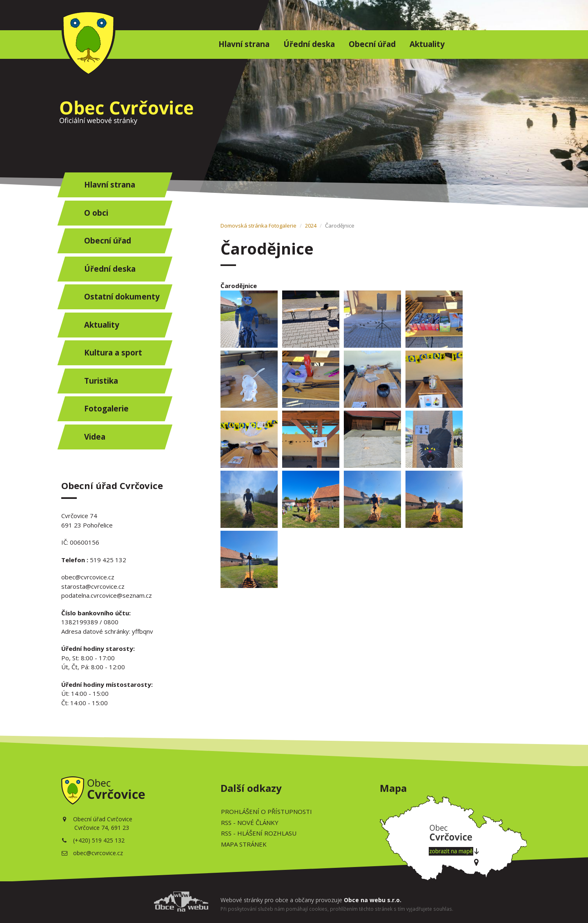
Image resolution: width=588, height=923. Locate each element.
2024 (311, 226)
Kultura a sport (113, 353)
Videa (95, 437)
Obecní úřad (372, 44)
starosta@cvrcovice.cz (93, 586)
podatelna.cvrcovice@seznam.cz (107, 595)
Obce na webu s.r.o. (373, 900)
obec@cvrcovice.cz (88, 577)
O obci (96, 213)
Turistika (101, 381)
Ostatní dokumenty (122, 297)
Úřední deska (309, 44)
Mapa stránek (244, 844)
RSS (250, 822)
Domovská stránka (244, 226)
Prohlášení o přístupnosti (266, 811)
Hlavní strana (244, 44)
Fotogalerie (106, 409)
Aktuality (427, 44)
